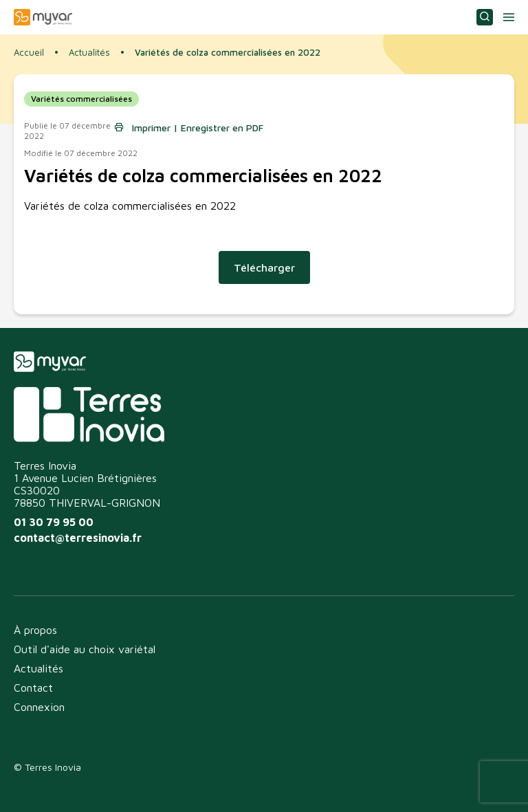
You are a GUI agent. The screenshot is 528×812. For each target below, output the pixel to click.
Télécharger (264, 267)
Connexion (39, 707)
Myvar (43, 17)
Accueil (29, 52)
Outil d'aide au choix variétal (85, 649)
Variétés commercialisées (81, 99)
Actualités (89, 53)
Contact (33, 688)
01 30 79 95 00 (54, 522)
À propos (35, 630)
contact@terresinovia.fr (78, 538)
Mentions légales (184, 786)
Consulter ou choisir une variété (485, 17)
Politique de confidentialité (73, 786)
